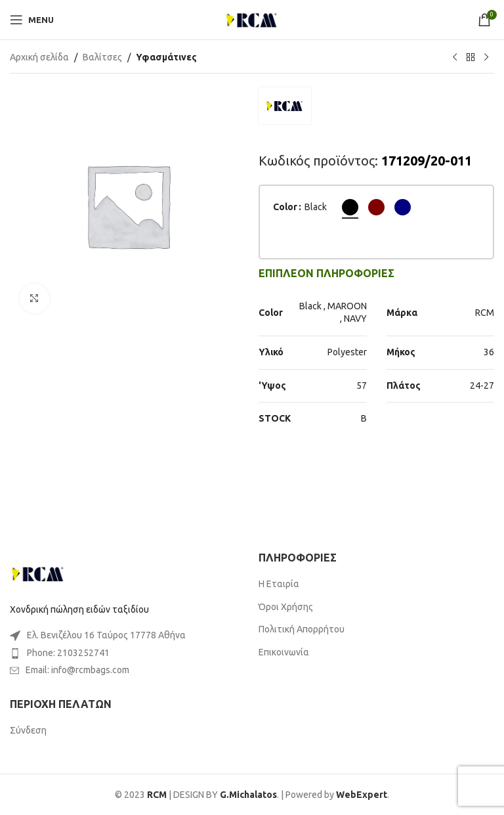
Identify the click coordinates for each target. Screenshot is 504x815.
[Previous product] (455, 58)
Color (285, 207)
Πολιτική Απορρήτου (302, 629)
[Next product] (486, 58)
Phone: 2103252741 (68, 653)
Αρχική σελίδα (39, 57)
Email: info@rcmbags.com (77, 670)
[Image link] (38, 573)
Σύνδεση (28, 730)
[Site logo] (252, 19)
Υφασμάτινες (166, 57)
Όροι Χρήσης (286, 607)
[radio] (350, 207)
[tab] (326, 273)
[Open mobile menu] (32, 20)
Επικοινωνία (284, 652)
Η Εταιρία (279, 584)
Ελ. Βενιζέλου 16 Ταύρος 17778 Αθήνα (106, 635)
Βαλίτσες (102, 57)
